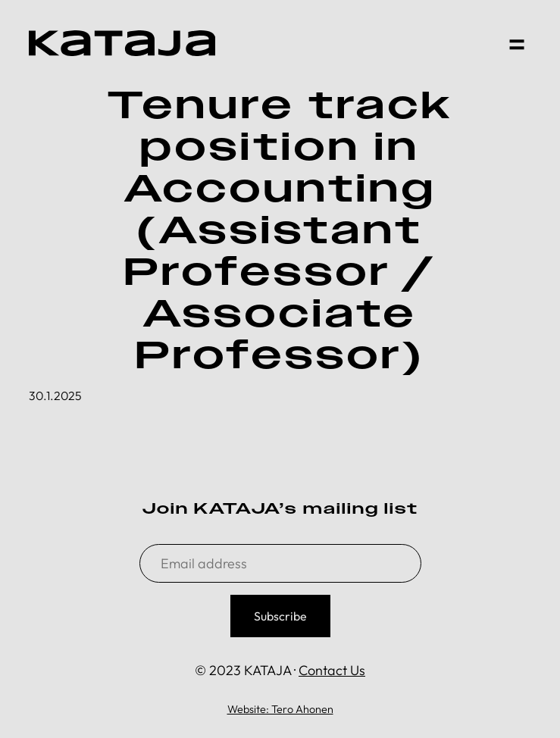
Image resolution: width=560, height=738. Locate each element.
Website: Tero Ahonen (280, 709)
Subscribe (280, 616)
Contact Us (332, 670)
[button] (517, 43)
